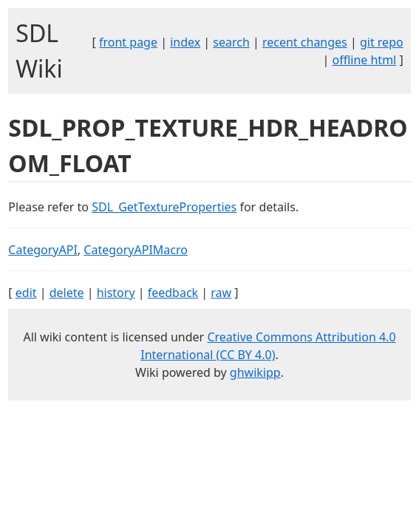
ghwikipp (255, 372)
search (231, 42)
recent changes (305, 42)
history (116, 293)
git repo (382, 42)
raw (221, 293)
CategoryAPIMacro (136, 250)
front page (128, 42)
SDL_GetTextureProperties (164, 207)
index (185, 42)
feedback (173, 293)
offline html (364, 60)
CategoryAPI (43, 250)
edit (26, 293)
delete (67, 293)
